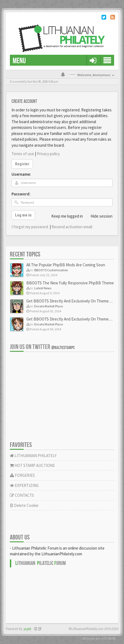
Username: (21, 174)
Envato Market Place (49, 306)
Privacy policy (48, 154)
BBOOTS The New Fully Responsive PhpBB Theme (70, 283)
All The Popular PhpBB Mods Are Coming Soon (66, 265)
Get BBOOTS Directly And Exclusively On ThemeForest (73, 301)
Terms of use (23, 154)
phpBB (27, 629)
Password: (21, 194)
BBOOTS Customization (51, 270)
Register (22, 164)
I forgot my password (30, 227)
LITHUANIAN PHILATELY (33, 456)
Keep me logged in (64, 216)
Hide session (98, 216)
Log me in (23, 215)
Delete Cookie (24, 505)
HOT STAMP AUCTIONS (32, 465)
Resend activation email (72, 227)
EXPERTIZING (24, 485)
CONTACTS (22, 495)
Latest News (43, 288)
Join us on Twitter (42, 347)
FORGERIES (22, 475)
